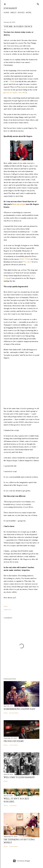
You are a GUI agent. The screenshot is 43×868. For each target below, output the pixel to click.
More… (29, 13)
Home (6, 13)
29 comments (14, 713)
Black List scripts (19, 204)
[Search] (38, 4)
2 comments (13, 745)
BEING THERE (25, 259)
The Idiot (27, 262)
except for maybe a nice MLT (15, 93)
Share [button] (6, 606)
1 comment (13, 805)
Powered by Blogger (22, 861)
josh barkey (10, 8)
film (10, 610)
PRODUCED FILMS (14, 741)
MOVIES (21, 13)
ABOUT (13, 13)
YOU (12, 81)
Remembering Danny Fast (20, 709)
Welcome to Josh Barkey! (19, 777)
